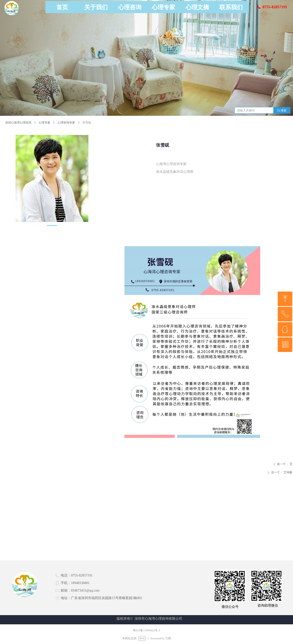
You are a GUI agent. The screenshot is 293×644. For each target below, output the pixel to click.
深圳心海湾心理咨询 (18, 123)
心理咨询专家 (66, 123)
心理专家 (44, 123)
